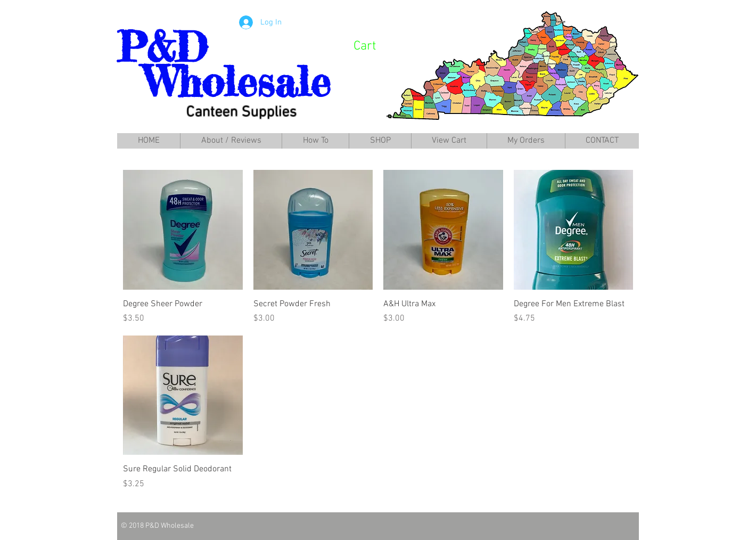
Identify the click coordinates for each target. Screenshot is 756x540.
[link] (378, 45)
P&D (162, 47)
